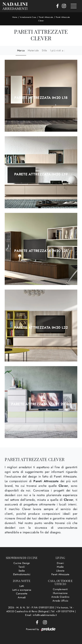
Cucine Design (22, 563)
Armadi (22, 597)
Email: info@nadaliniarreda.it (41, 615)
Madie (60, 567)
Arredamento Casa (28, 17)
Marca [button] (21, 50)
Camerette (22, 594)
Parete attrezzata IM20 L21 (41, 251)
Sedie (22, 571)
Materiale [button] (33, 50)
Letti (22, 586)
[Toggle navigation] (74, 6)
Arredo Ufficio (60, 601)
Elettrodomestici (22, 574)
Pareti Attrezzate (46, 17)
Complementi (60, 589)
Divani (60, 563)
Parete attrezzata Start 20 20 (41, 404)
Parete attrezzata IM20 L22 (41, 328)
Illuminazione (60, 593)
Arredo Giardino (60, 597)
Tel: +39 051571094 (63, 611)
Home (15, 17)
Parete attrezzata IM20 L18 (41, 98)
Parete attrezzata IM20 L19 (41, 174)
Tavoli (22, 567)
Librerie (60, 571)
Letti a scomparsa (22, 590)
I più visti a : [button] (58, 50)
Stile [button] (44, 50)
